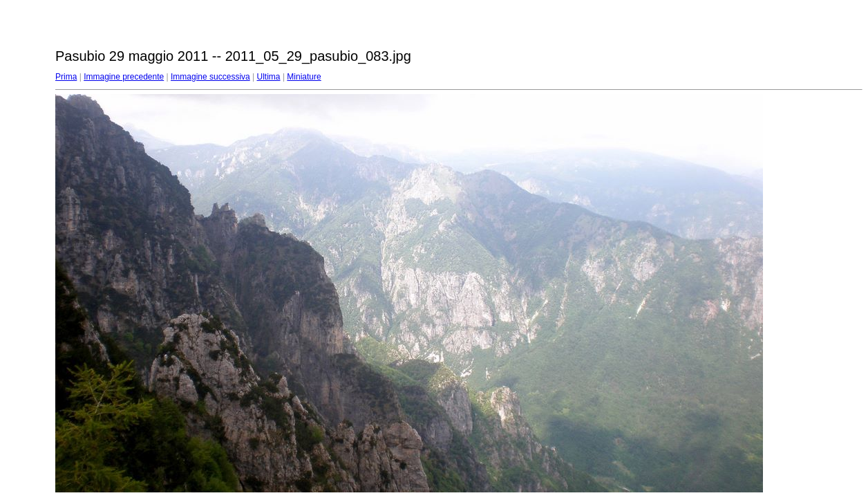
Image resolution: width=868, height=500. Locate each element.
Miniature (304, 77)
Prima (66, 77)
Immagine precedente (124, 77)
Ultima (269, 77)
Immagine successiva (210, 77)
